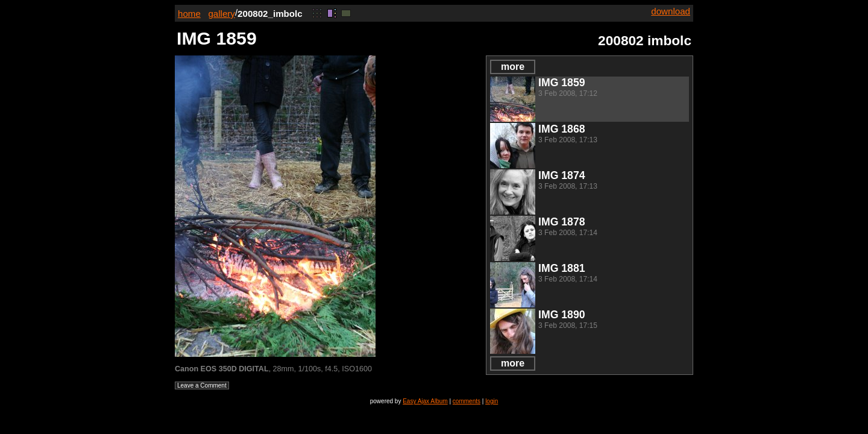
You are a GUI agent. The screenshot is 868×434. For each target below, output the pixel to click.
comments (467, 401)
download (671, 11)
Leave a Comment (202, 385)
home (189, 14)
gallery (222, 14)
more (513, 67)
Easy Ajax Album (425, 401)
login (492, 401)
